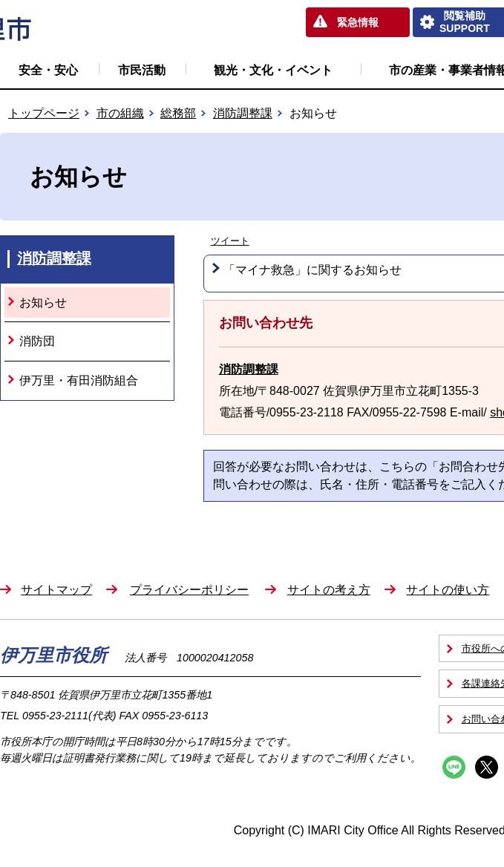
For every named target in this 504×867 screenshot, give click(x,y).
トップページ (44, 113)
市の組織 (120, 113)
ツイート (230, 241)
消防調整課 (243, 113)
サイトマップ (56, 590)
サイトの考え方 (329, 590)
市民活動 (142, 70)
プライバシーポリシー (189, 590)
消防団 (37, 341)
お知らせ (43, 302)
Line (454, 767)
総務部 (178, 113)
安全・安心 (48, 70)
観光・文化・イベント (273, 70)
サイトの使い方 (448, 590)
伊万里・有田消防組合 (79, 380)
